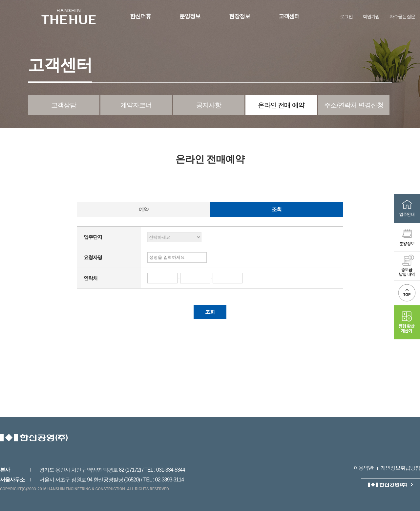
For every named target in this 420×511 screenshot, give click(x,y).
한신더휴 (140, 16)
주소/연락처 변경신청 (354, 105)
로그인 (346, 16)
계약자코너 (136, 105)
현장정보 (240, 16)
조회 (277, 209)
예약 (144, 209)
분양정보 (190, 16)
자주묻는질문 (402, 16)
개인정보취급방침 (400, 468)
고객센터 (289, 16)
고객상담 (64, 105)
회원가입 (371, 16)
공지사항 (209, 105)
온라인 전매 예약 (281, 105)
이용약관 (364, 468)
